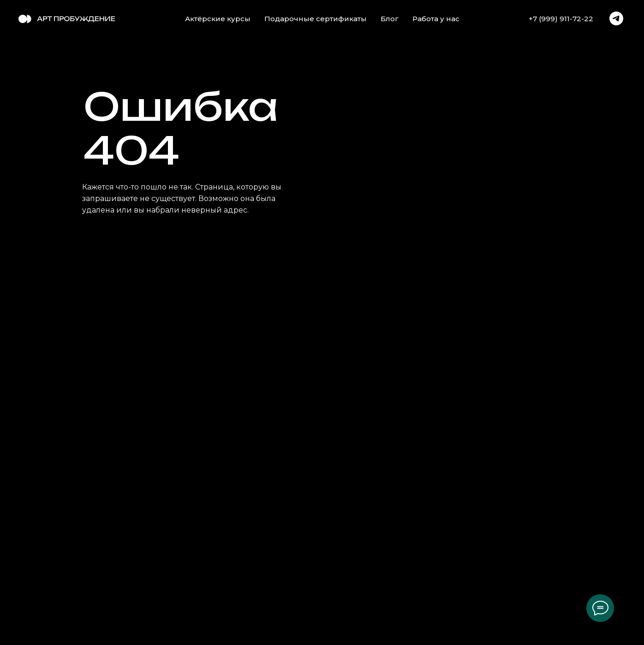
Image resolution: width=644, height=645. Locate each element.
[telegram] (616, 18)
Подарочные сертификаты (316, 19)
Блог (390, 19)
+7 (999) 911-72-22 (561, 19)
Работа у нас (436, 19)
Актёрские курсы (218, 19)
